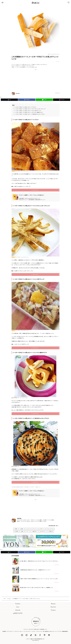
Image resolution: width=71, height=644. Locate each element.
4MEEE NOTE (18, 613)
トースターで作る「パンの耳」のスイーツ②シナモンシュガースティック (30, 109)
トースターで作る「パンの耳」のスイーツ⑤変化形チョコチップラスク (30, 114)
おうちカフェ (43, 531)
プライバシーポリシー (19, 631)
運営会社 (47, 631)
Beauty (53, 604)
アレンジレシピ (51, 529)
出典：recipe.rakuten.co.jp (23, 171)
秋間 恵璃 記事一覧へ (53, 526)
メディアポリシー (10, 631)
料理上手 (51, 531)
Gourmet (53, 607)
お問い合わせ (37, 629)
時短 (16, 529)
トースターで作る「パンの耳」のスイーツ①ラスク (25, 107)
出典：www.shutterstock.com (54, 54)
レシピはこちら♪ (35, 190)
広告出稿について (44, 629)
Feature (53, 610)
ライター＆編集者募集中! (63, 631)
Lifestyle (18, 610)
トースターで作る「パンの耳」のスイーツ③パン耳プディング (28, 111)
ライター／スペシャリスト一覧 (38, 631)
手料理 (17, 531)
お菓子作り (35, 531)
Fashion (18, 604)
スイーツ (35, 529)
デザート (42, 529)
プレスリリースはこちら (28, 629)
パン (28, 531)
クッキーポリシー (28, 631)
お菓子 (22, 529)
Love (18, 607)
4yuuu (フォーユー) (53, 631)
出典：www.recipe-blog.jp (22, 398)
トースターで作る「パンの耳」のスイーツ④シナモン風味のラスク (29, 112)
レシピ (28, 529)
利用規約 (4, 631)
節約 (22, 531)
